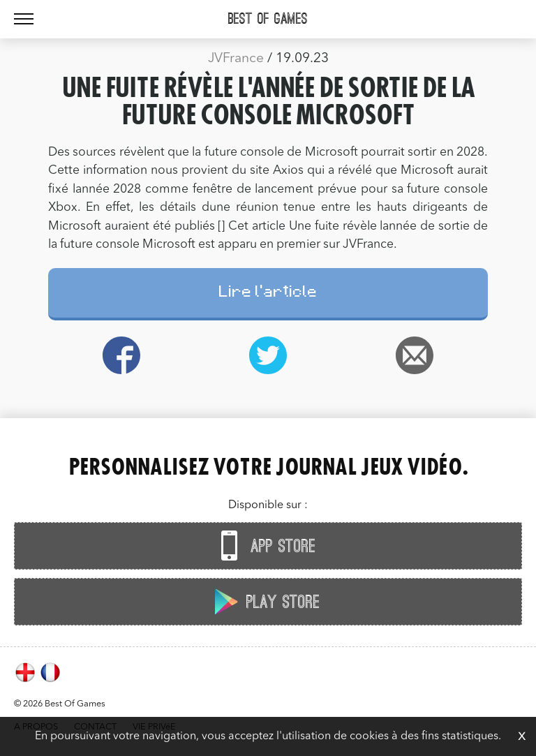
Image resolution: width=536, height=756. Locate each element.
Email (415, 355)
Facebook (121, 355)
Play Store (265, 601)
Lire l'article (268, 294)
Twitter (268, 355)
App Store (265, 546)
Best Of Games (268, 19)
